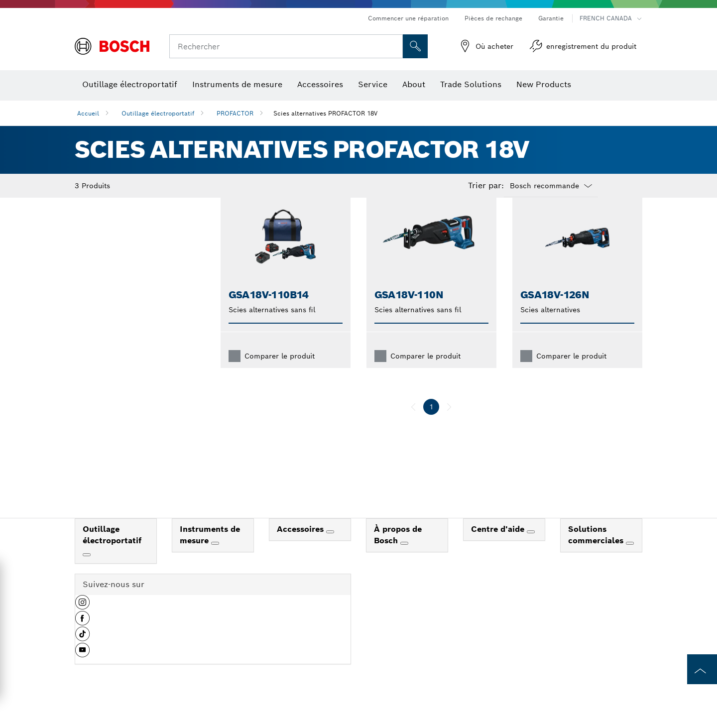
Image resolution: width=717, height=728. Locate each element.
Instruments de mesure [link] (210, 551)
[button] (82, 622)
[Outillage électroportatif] (87, 571)
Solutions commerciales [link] (597, 551)
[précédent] (413, 423)
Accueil (88, 113)
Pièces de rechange (493, 18)
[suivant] (449, 423)
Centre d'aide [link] (499, 545)
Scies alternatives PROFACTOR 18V (325, 113)
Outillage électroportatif (158, 113)
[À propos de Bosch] (404, 559)
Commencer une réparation (408, 18)
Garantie (551, 18)
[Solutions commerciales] (630, 559)
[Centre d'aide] (531, 548)
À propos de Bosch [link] (398, 551)
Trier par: (486, 186)
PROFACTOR (235, 113)
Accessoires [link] (301, 545)
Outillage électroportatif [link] (112, 551)
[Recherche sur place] (415, 46)
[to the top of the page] (702, 669)
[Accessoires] (330, 548)
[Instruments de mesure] (215, 559)
